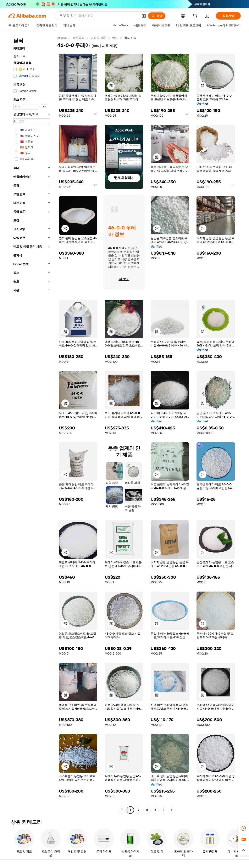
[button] (144, 16)
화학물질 (79, 38)
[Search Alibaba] (99, 16)
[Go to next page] (172, 810)
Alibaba (62, 38)
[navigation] (32, 424)
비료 (115, 38)
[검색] (157, 16)
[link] (244, 829)
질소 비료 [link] (130, 38)
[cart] (196, 16)
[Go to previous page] (122, 810)
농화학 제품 (98, 38)
